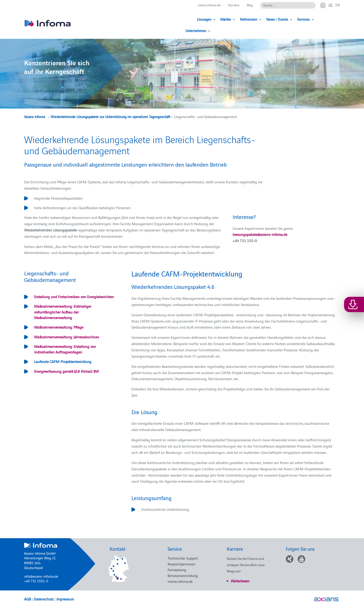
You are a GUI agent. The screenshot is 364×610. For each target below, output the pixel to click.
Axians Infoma (35, 117)
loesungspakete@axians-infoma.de (260, 234)
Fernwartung (177, 570)
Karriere (232, 5)
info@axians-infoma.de (41, 576)
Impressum (65, 599)
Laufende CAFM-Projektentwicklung (63, 361)
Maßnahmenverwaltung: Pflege (59, 327)
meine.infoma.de (206, 5)
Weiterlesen (240, 581)
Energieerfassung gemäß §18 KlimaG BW (66, 371)
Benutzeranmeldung (183, 575)
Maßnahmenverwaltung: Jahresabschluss (67, 337)
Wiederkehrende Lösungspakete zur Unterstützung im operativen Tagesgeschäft (110, 117)
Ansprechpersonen (181, 564)
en (338, 5)
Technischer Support (183, 558)
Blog (249, 5)
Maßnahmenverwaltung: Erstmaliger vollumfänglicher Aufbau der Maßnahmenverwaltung (63, 312)
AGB (28, 599)
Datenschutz (44, 599)
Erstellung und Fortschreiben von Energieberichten (74, 297)
